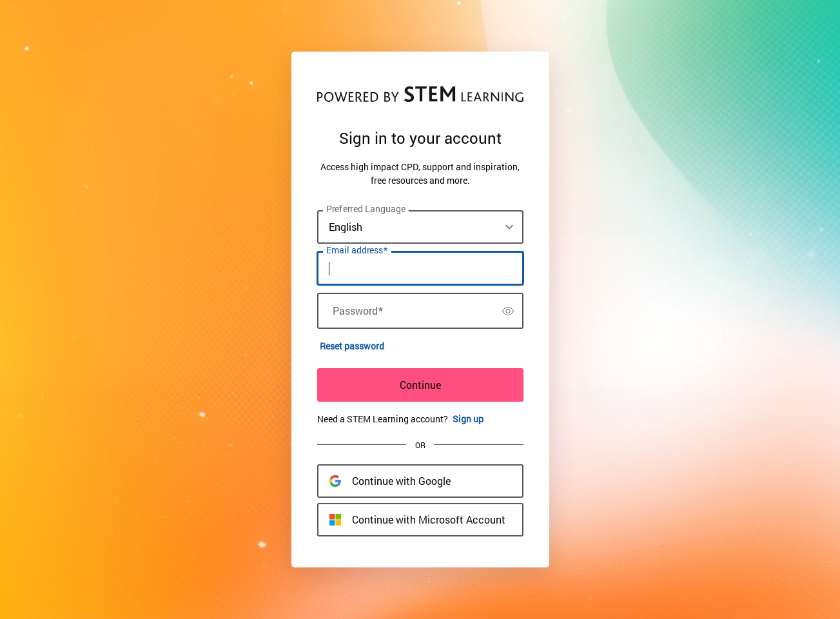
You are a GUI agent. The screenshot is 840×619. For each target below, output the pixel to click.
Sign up (468, 419)
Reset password (352, 346)
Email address (357, 250)
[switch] (508, 311)
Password (358, 311)
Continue (420, 385)
